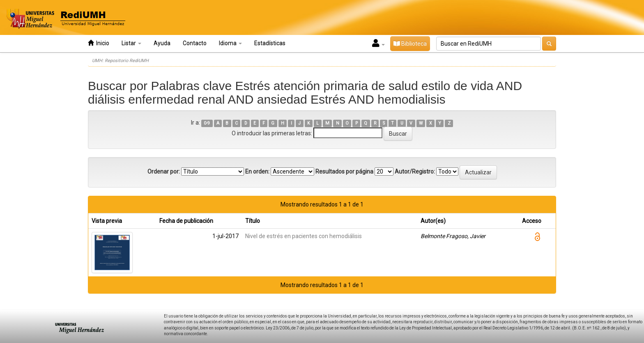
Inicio (99, 43)
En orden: (257, 171)
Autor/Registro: (415, 171)
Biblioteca (410, 44)
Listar (131, 43)
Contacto (195, 43)
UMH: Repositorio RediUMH (120, 61)
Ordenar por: (164, 171)
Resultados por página (344, 171)
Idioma (230, 43)
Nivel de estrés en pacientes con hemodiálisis (304, 236)
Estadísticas (270, 43)
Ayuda (162, 43)
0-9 (207, 123)
